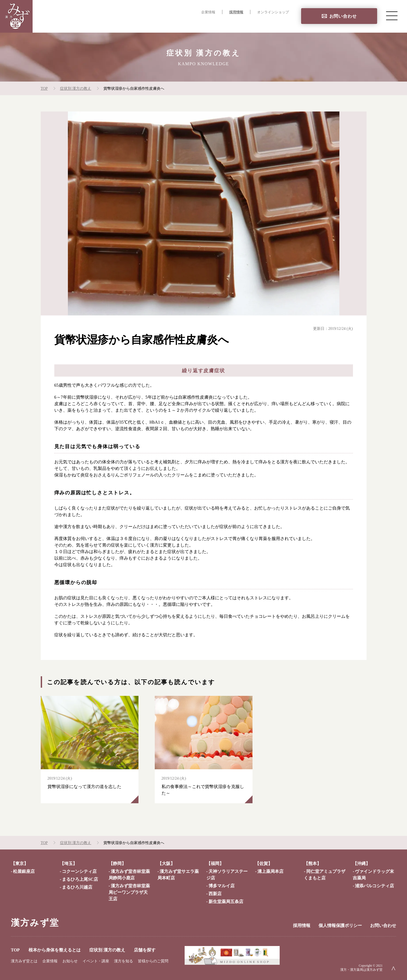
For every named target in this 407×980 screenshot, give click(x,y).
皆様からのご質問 (153, 961)
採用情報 (236, 12)
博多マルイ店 (222, 886)
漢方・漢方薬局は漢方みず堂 (361, 970)
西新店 (215, 894)
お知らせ (70, 961)
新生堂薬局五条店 (226, 902)
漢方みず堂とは (24, 961)
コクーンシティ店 (79, 871)
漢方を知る (124, 961)
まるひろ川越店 (77, 887)
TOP (146, 23)
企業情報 (208, 12)
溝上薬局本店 (270, 871)
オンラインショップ (273, 12)
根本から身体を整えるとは (186, 23)
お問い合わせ (343, 16)
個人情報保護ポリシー (340, 925)
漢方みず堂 (35, 923)
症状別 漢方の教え (240, 23)
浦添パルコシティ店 (374, 886)
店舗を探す (278, 23)
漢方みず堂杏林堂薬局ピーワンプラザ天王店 (129, 892)
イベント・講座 (96, 961)
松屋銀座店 (24, 871)
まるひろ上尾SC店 (80, 879)
